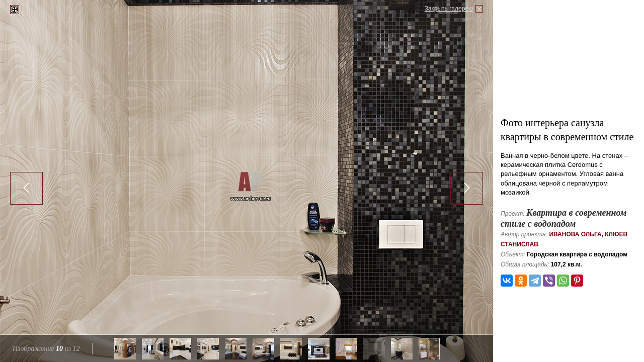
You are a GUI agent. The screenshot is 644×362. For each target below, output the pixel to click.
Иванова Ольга (575, 234)
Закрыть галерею (449, 9)
